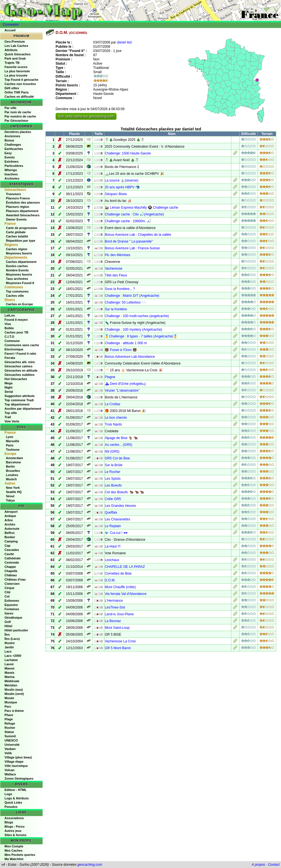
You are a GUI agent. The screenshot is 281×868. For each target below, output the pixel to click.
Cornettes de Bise (118, 573)
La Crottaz (112, 404)
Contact (274, 865)
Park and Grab (15, 58)
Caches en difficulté (19, 97)
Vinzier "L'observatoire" (122, 391)
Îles (7, 634)
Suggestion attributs (20, 396)
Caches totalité (17, 236)
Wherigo (11, 170)
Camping (11, 541)
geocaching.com (90, 865)
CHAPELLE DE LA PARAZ (125, 567)
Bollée (9, 328)
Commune (12, 341)
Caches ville (15, 296)
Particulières (14, 166)
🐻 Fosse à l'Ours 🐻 (121, 350)
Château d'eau (15, 579)
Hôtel (8, 626)
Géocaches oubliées (19, 375)
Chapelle (11, 571)
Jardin (9, 647)
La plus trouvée (16, 75)
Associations (14, 818)
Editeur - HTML (16, 790)
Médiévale (12, 681)
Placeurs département (22, 211)
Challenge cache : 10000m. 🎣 (128, 221)
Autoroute (12, 529)
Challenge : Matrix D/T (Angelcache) (132, 296)
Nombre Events (17, 270)
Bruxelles (13, 471)
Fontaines (12, 609)
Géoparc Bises (116, 194)
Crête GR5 (113, 499)
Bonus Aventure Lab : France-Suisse (132, 248)
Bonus (9, 140)
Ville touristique (16, 766)
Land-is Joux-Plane (119, 614)
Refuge (10, 723)
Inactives (11, 174)
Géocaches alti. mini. (20, 362)
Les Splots (113, 479)
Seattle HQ (14, 492)
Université (12, 745)
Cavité (9, 554)
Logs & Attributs (17, 798)
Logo (8, 794)
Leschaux (112, 560)
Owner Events (16, 219)
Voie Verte (12, 421)
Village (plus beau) (18, 757)
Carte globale (16, 232)
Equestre (11, 605)
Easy (8, 153)
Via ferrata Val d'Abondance (126, 594)
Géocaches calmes (18, 366)
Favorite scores (16, 67)
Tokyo (10, 500)
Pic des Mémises (118, 255)
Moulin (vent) (14, 694)
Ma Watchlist (14, 859)
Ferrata (10, 358)
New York (13, 488)
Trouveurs (13, 194)
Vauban (10, 749)
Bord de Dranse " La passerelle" (129, 241)
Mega (8, 383)
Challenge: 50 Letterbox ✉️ (125, 302)
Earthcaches (14, 149)
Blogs (9, 822)
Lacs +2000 (13, 656)
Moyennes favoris (19, 253)
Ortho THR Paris (17, 92)
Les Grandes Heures (120, 506)
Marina (9, 677)
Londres (12, 475)
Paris (10, 445)
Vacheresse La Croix (120, 641)
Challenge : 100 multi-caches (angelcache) (137, 316)
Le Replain (113, 526)
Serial (9, 392)
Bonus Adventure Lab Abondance (130, 357)
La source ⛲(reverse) (121, 180)
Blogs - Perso (15, 826)
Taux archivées (17, 279)
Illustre (10, 643)
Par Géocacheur (16, 121)
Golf (8, 622)
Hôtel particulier (16, 630)
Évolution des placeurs (23, 202)
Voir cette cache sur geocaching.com (86, 116)
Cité (7, 592)
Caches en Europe (19, 304)
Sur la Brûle (114, 465)
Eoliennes (12, 601)
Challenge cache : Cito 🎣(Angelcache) (134, 214)
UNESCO (11, 740)
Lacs (8, 651)
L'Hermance (114, 601)
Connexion (11, 25)
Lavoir (9, 664)
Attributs (11, 50)
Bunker (10, 537)
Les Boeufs (113, 485)
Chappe (10, 567)
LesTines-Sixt (115, 607)
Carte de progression (22, 228)
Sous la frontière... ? (120, 289)
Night (8, 387)
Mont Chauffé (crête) (120, 587)
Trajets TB (12, 63)
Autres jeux (13, 831)
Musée (9, 698)
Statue (9, 732)
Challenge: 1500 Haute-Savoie (128, 153)
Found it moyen (16, 320)
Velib (8, 753)
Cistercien (12, 584)
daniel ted (124, 42)
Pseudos (11, 807)
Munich (11, 479)
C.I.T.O (9, 337)
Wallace (10, 774)
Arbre (9, 520)
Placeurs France (18, 198)
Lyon (10, 437)
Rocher (10, 728)
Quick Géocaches (17, 54)
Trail (8, 417)
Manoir (10, 668)
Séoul (10, 496)
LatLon (10, 315)
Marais (9, 673)
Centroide (12, 562)
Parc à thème (14, 711)
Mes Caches (14, 850)
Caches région (17, 249)
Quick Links (13, 802)
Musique (11, 702)
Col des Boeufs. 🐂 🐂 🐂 (124, 492)
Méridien (11, 685)
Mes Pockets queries (20, 855)
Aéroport (11, 512)
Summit (10, 736)
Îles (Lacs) (12, 639)
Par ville (10, 108)
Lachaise (11, 660)
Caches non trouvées (20, 84)
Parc (8, 706)
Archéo (10, 524)
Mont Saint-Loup (117, 628)
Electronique (14, 349)
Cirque (9, 588)
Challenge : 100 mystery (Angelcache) (133, 330)
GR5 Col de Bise (117, 458)
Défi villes (12, 88)
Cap (7, 546)
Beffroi (9, 533)
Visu (8, 324)
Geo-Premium (15, 42)
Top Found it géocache (21, 80)
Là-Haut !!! (113, 546)
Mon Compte (14, 846)
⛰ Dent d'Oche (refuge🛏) (125, 384)
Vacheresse (113, 269)
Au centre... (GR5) (118, 445)
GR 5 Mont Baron (118, 648)
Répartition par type (21, 241)
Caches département (21, 262)
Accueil (10, 30)
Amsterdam (15, 458)
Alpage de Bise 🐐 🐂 (121, 438)
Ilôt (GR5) (112, 452)
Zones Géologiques (19, 778)
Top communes (17, 291)
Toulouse (13, 450)
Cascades (12, 550)
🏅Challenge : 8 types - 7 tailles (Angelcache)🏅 (141, 336)
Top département (17, 404)
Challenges (13, 145)
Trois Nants (113, 424)
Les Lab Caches (16, 46)
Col (7, 596)
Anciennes (12, 136)
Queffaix (111, 512)
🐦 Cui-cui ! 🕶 (116, 533)
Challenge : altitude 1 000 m (126, 343)
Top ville (11, 413)
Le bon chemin (116, 418)
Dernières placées (18, 132)
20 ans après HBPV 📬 (122, 187)
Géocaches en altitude (21, 370)
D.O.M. (110, 580)
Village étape (14, 762)
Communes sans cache (22, 345)
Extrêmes (12, 162)
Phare (9, 715)
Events (10, 157)
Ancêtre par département (23, 409)
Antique (10, 516)
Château (11, 575)
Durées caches (17, 266)
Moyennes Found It (20, 283)
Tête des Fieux (116, 275)
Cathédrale (13, 558)
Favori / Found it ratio (20, 354)
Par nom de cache (18, 112)
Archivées (12, 178)
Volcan (9, 770)
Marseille (13, 441)
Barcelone (13, 462)
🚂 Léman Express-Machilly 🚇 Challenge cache (141, 208)
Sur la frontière (116, 309)
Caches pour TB (16, 332)
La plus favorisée (17, 71)
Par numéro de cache (20, 116)
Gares (9, 613)
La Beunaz (113, 621)
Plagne (110, 377)
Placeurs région (18, 207)
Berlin (10, 466)
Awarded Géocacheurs (23, 215)
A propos (258, 865)
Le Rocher (112, 472)
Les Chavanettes (117, 519)
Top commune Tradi (19, 400)
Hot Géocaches (16, 379)
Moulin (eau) (14, 690)
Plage (9, 719)
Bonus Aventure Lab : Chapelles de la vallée (138, 235)
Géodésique (13, 618)
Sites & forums (16, 835)
